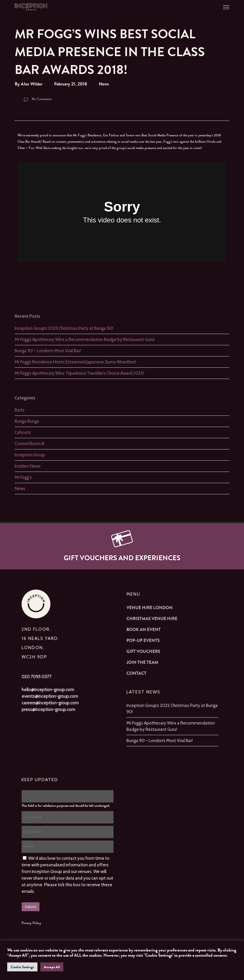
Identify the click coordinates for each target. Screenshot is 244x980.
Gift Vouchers (143, 651)
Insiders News (28, 466)
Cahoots (23, 432)
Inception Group (30, 455)
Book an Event (144, 630)
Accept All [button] (52, 967)
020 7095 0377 (36, 677)
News (104, 84)
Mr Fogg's (23, 477)
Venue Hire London (150, 608)
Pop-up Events (143, 640)
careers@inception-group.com (50, 703)
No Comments (36, 100)
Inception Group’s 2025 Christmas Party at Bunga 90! (64, 328)
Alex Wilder (32, 84)
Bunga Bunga (27, 421)
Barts (20, 410)
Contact (136, 673)
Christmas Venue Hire (152, 619)
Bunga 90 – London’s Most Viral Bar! (48, 351)
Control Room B (30, 444)
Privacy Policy (31, 923)
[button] (226, 7)
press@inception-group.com (48, 710)
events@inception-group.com (50, 696)
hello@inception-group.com (48, 690)
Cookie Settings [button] (22, 967)
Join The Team (142, 662)
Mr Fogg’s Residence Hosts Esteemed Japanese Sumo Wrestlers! (75, 362)
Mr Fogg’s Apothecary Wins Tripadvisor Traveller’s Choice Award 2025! (79, 373)
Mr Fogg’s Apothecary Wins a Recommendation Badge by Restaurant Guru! (85, 340)
